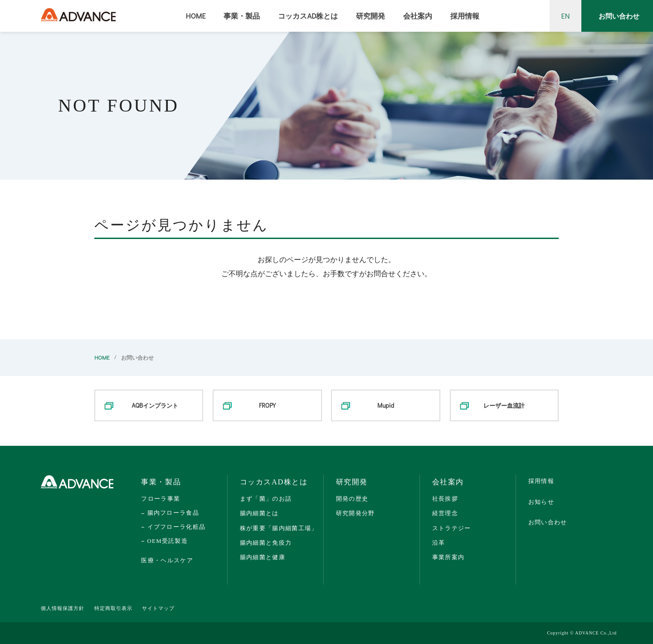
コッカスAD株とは (308, 16)
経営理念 (445, 513)
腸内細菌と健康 (263, 557)
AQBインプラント (155, 405)
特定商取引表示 (113, 608)
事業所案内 (448, 557)
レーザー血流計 (504, 405)
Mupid (386, 405)
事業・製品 (242, 16)
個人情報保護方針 (63, 608)
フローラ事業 (161, 499)
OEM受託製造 (168, 541)
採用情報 (465, 16)
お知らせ (541, 502)
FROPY (267, 405)
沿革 (439, 543)
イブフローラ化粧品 (176, 527)
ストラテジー (452, 528)
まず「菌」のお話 (266, 499)
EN (566, 16)
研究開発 (370, 16)
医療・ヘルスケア (167, 560)
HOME (196, 16)
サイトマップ (158, 608)
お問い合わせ (619, 16)
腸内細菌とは (259, 513)
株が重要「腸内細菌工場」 (279, 528)
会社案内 (418, 16)
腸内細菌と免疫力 (266, 543)
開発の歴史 (352, 499)
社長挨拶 (445, 499)
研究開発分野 (356, 513)
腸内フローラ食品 (173, 513)
